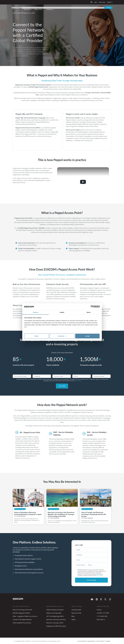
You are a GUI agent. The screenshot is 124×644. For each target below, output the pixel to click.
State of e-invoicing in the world (22, 610)
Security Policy (82, 641)
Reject (37, 336)
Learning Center (76, 610)
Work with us (101, 619)
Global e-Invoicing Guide (54, 613)
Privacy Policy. (78, 381)
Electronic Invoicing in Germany (56, 619)
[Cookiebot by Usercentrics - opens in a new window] (92, 307)
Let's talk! (62, 386)
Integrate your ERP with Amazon (56, 626)
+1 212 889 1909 (102, 616)
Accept (87, 336)
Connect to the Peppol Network (22, 619)
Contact (108, 8)
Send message (91, 580)
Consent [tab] (35, 312)
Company (51, 8)
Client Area (102, 2)
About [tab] (89, 312)
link (25, 327)
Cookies (108, 641)
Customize (62, 336)
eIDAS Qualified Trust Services (22, 623)
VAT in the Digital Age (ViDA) (55, 616)
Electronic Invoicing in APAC (55, 623)
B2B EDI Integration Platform (22, 613)
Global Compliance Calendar (55, 610)
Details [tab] (62, 312)
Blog (73, 616)
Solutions (28, 8)
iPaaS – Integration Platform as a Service (25, 616)
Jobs (96, 2)
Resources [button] (40, 8)
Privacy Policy (100, 641)
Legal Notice (91, 641)
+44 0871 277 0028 (103, 613)
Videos (74, 619)
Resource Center (76, 613)
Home (14, 13)
